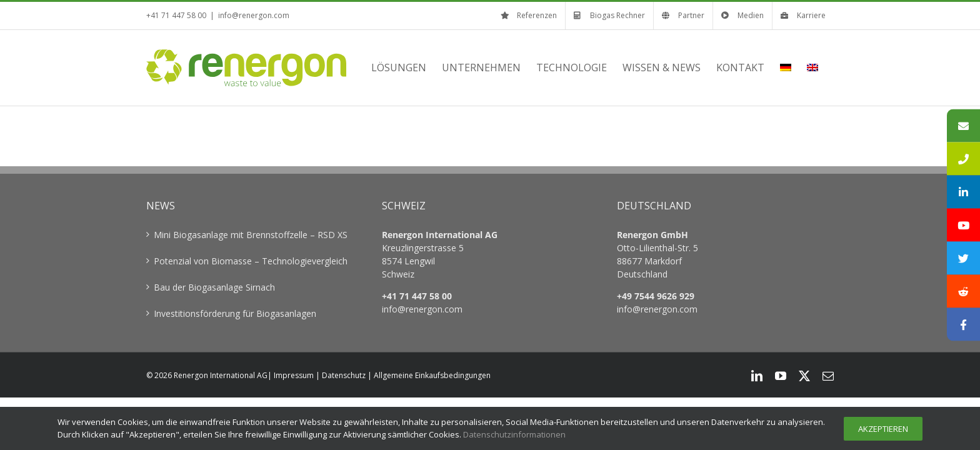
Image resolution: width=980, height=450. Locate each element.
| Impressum (291, 375)
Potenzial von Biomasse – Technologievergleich (251, 261)
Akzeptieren (883, 429)
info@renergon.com (254, 15)
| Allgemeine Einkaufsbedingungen (429, 375)
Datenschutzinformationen (514, 434)
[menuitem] (801, 67)
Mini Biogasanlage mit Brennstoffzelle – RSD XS (251, 235)
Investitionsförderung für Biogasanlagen (235, 313)
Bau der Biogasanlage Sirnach (214, 287)
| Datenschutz (341, 375)
